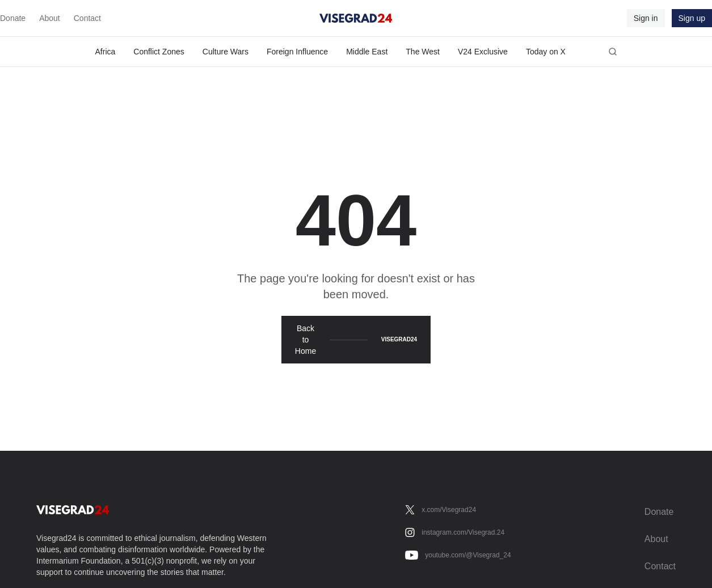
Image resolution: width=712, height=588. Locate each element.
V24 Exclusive (483, 52)
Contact (87, 18)
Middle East (367, 52)
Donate (13, 18)
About (50, 18)
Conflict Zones (159, 52)
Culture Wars (226, 52)
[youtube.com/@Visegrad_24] (458, 555)
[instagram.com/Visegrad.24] (455, 532)
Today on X (546, 52)
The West (423, 52)
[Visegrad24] (356, 18)
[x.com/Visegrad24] (441, 510)
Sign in (646, 18)
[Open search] (613, 52)
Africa (106, 52)
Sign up (692, 18)
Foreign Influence (297, 52)
